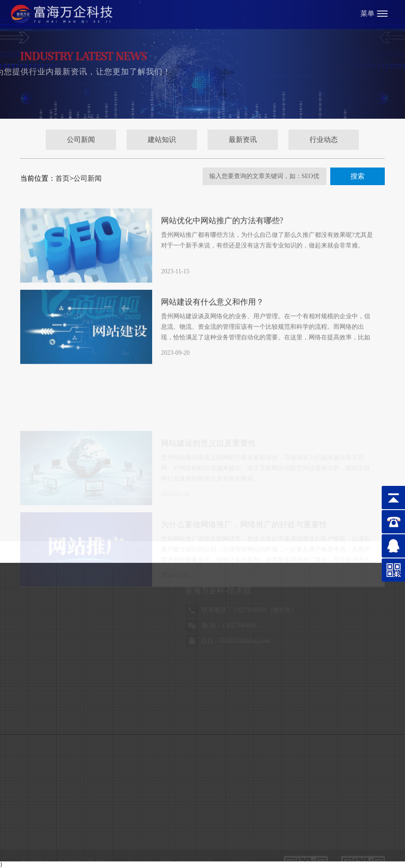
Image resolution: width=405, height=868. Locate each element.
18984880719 (85, 680)
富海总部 (65, 833)
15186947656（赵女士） (282, 610)
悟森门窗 (164, 833)
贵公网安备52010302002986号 (204, 777)
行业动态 (324, 143)
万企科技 (94, 833)
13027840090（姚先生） (100, 610)
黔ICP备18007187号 (65, 791)
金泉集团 (251, 833)
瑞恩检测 (93, 847)
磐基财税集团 (128, 847)
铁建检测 (222, 833)
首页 (62, 178)
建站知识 (162, 143)
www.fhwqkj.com (136, 748)
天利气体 (64, 847)
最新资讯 (243, 143)
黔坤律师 (193, 833)
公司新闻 (81, 143)
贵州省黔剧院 (129, 833)
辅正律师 (35, 847)
